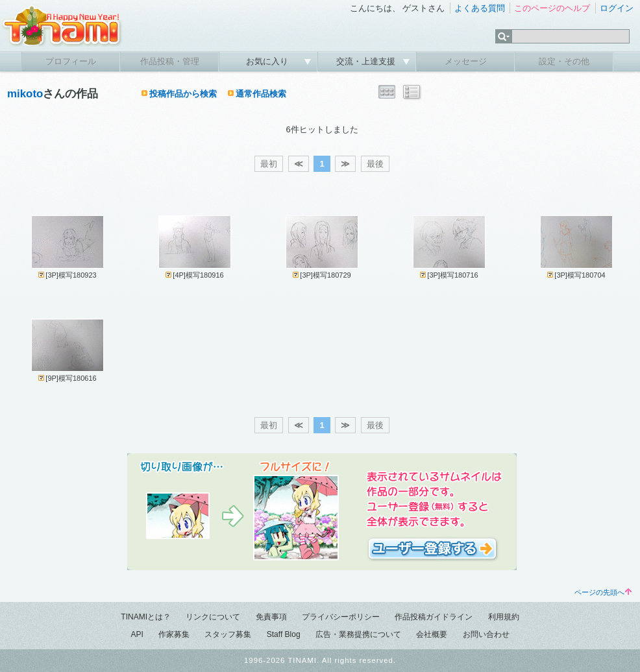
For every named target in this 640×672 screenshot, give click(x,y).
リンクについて (213, 617)
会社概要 (432, 634)
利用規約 (504, 617)
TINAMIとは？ (146, 617)
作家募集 (174, 634)
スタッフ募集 (228, 634)
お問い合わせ (486, 634)
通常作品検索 (261, 94)
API (137, 634)
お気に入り (268, 61)
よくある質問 (480, 8)
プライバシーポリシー (341, 617)
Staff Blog (284, 634)
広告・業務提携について (358, 634)
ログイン (617, 8)
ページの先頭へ (603, 592)
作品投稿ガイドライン (434, 617)
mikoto (25, 94)
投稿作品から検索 (183, 94)
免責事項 (271, 617)
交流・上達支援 (367, 61)
